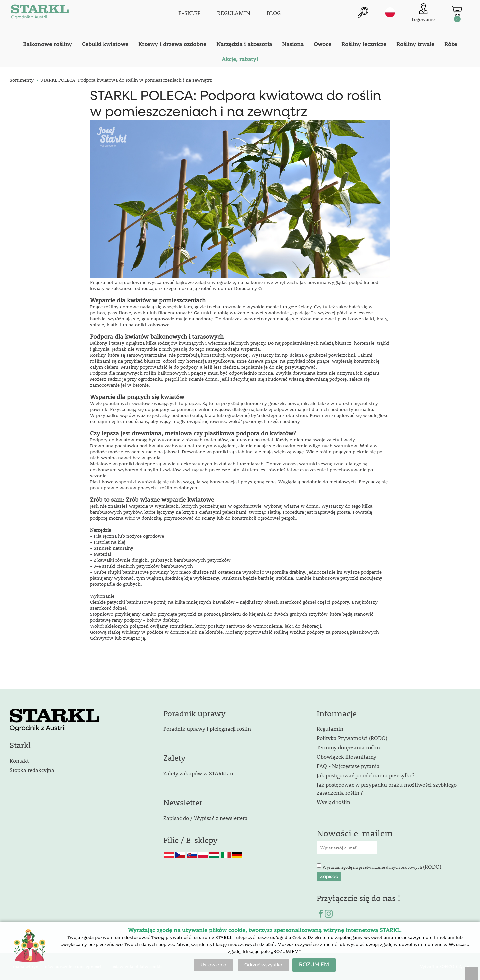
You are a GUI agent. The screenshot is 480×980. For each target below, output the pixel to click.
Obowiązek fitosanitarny (346, 756)
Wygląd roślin (333, 802)
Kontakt (19, 760)
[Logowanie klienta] (423, 13)
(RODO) (432, 866)
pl (390, 12)
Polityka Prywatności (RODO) (352, 738)
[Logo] (40, 13)
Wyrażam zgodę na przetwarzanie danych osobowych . (382, 866)
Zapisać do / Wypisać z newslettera (205, 818)
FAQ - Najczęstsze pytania (348, 766)
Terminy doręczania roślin (348, 747)
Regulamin (330, 728)
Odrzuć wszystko (263, 965)
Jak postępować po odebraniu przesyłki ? (365, 775)
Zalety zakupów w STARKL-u (198, 773)
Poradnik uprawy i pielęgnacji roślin (207, 728)
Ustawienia (213, 965)
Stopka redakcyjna (32, 770)
